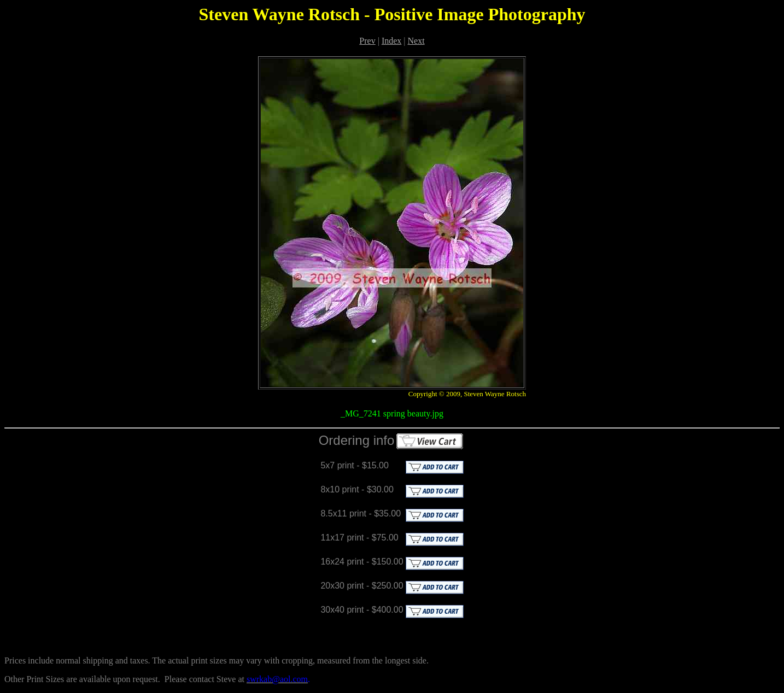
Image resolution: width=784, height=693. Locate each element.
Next (416, 41)
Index (391, 41)
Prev (367, 41)
